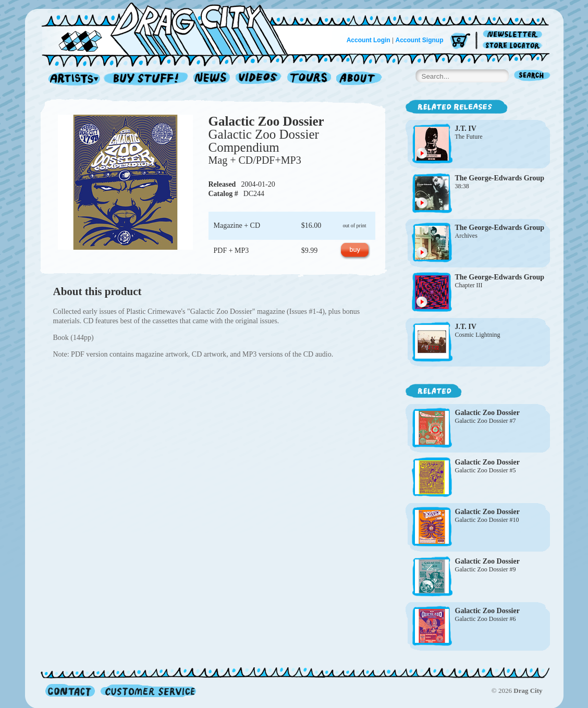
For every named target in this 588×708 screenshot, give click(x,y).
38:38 (462, 186)
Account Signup (420, 40)
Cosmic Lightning (478, 335)
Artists (71, 79)
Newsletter (514, 35)
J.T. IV (466, 129)
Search (532, 76)
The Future (469, 137)
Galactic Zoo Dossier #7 (486, 421)
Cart (460, 41)
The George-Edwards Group (500, 178)
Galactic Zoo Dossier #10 (487, 520)
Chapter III (469, 285)
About (359, 79)
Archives (466, 236)
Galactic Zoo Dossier (266, 121)
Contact (70, 691)
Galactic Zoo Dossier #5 (486, 470)
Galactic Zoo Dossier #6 (486, 619)
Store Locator (514, 46)
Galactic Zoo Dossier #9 (486, 569)
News (212, 79)
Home (171, 28)
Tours (309, 79)
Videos (259, 79)
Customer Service (148, 691)
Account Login (369, 40)
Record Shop (147, 79)
